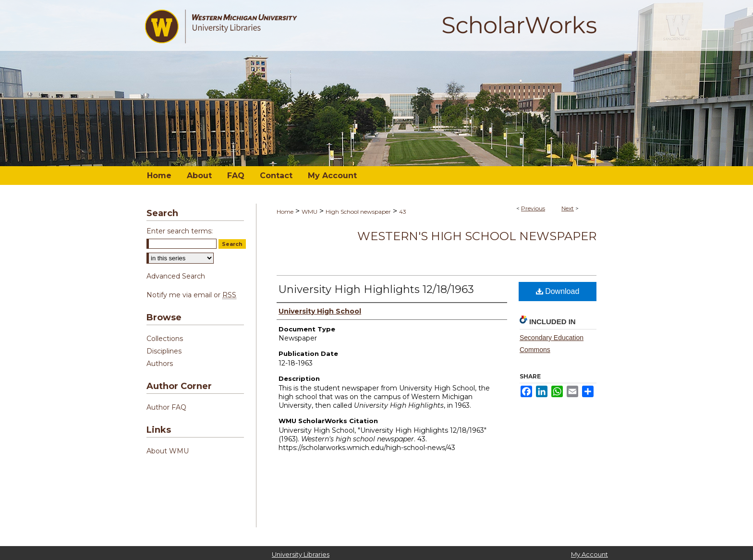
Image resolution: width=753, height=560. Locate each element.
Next (568, 208)
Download (558, 291)
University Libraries (301, 554)
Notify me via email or (191, 295)
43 (403, 212)
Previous (533, 208)
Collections (165, 339)
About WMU (168, 451)
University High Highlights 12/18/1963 (376, 289)
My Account (589, 554)
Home (285, 212)
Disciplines (164, 351)
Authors (160, 364)
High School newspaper (358, 212)
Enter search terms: (180, 231)
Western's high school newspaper (477, 236)
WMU (310, 212)
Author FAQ (166, 407)
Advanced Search (176, 276)
